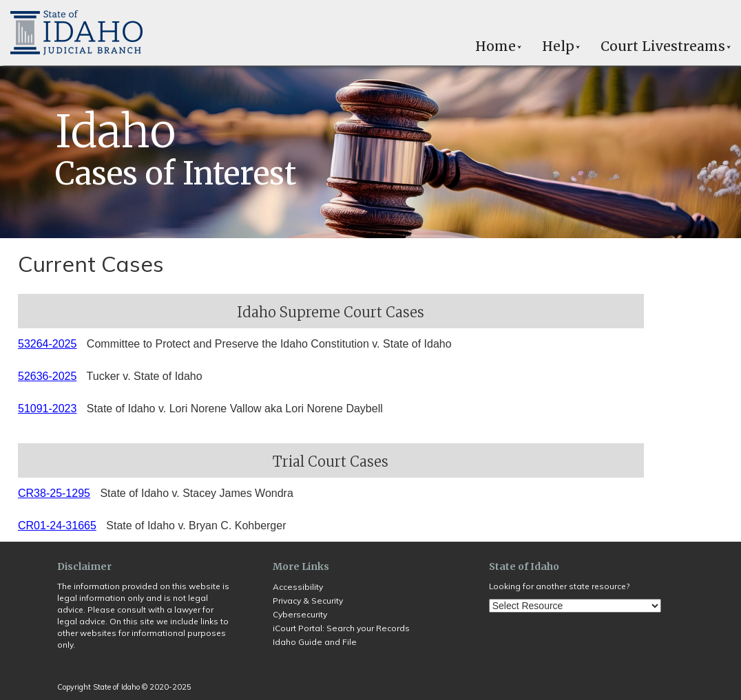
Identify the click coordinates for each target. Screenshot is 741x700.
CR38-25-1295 (54, 493)
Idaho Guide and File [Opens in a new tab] (315, 642)
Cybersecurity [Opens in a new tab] (300, 614)
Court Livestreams (666, 46)
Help (561, 46)
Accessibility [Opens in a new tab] (298, 587)
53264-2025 (47, 344)
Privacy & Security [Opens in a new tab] (308, 601)
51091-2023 (47, 409)
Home (498, 46)
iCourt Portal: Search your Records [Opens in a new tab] (341, 628)
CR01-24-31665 (57, 526)
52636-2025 (47, 376)
